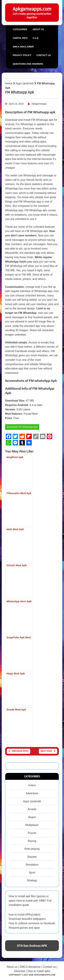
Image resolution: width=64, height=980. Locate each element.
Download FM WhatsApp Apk (22, 427)
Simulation (32, 865)
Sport (32, 873)
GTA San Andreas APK (32, 946)
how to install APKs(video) (24, 915)
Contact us (44, 55)
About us (38, 29)
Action (32, 785)
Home (9, 83)
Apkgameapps (39, 104)
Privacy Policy (22, 55)
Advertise (20, 971)
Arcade (32, 809)
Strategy (32, 880)
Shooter (32, 857)
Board (32, 817)
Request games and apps (24, 928)
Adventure (32, 793)
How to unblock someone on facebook (32, 923)
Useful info (20, 38)
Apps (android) (25, 83)
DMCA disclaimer (30, 967)
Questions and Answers (28, 64)
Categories (20, 29)
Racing (32, 841)
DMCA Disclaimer (23, 47)
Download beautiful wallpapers (27, 919)
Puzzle (32, 833)
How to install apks (39, 971)
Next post (48, 751)
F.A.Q (35, 38)
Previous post (19, 751)
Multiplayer (32, 825)
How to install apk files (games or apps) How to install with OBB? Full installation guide (30, 901)
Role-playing (32, 849)
